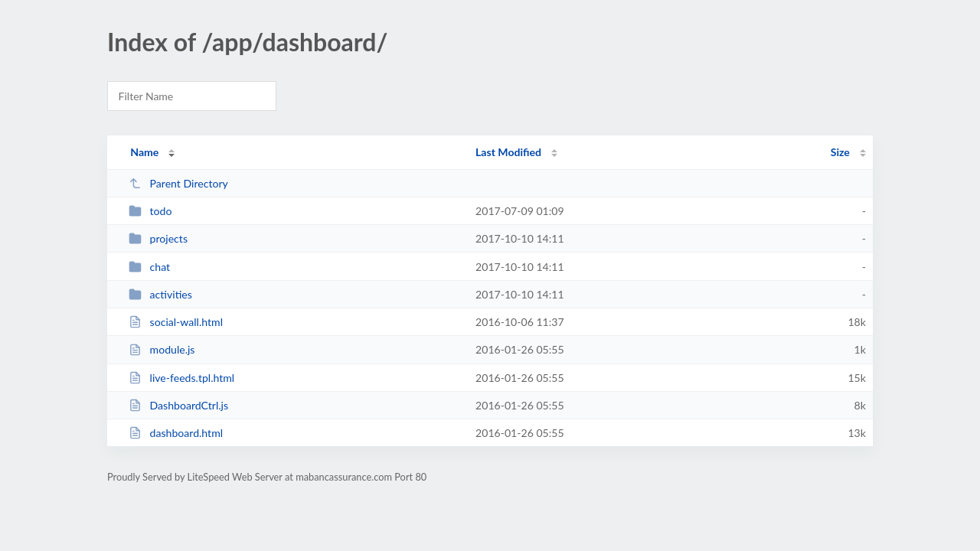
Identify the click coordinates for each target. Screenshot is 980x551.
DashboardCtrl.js (178, 405)
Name (144, 152)
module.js (162, 349)
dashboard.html (176, 433)
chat (149, 267)
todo (150, 211)
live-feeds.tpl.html (181, 378)
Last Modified (508, 152)
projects (158, 238)
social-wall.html (176, 322)
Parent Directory (178, 183)
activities (160, 294)
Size (840, 152)
